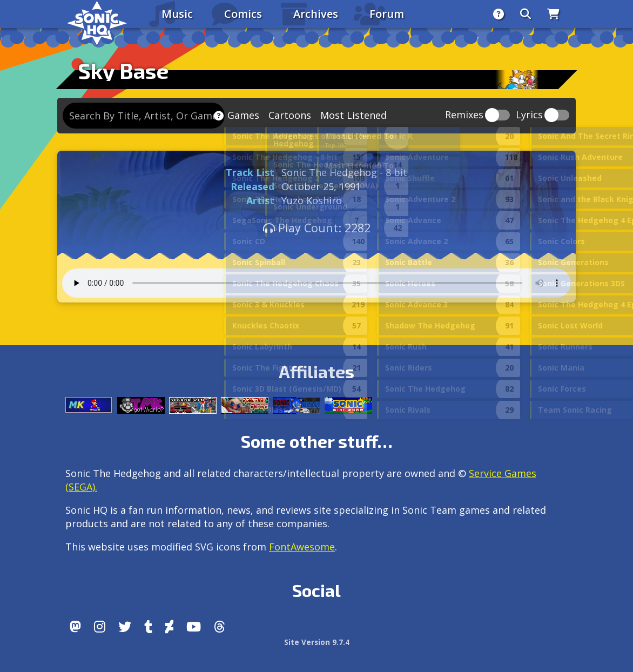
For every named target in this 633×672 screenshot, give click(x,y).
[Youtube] (194, 627)
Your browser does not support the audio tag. (316, 283)
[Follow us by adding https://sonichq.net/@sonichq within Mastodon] (75, 627)
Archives (316, 14)
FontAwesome (302, 547)
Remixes (464, 115)
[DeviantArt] (169, 627)
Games (243, 115)
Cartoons (290, 115)
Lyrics (529, 115)
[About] (499, 14)
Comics (243, 14)
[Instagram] (100, 627)
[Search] (526, 14)
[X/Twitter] (125, 627)
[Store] (553, 14)
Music (177, 14)
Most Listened (353, 115)
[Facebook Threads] (220, 627)
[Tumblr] (148, 627)
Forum (387, 14)
